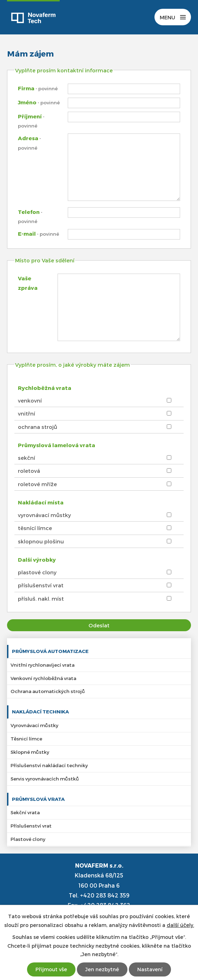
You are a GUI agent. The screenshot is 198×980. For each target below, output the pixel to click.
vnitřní (27, 413)
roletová (29, 471)
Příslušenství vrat (31, 826)
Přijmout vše (51, 969)
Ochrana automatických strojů (48, 691)
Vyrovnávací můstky (34, 725)
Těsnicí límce (26, 739)
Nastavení (150, 969)
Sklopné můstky (30, 752)
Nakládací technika (40, 711)
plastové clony (37, 572)
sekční (27, 458)
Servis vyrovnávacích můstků (45, 779)
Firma (38, 88)
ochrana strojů (38, 427)
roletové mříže (37, 484)
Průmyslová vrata (38, 799)
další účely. (180, 925)
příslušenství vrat (41, 585)
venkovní (30, 400)
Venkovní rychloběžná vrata (43, 678)
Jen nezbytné (102, 969)
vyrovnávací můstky (44, 515)
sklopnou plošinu (41, 541)
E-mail (38, 234)
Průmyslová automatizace (50, 651)
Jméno (39, 102)
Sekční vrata (25, 812)
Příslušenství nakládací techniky (49, 765)
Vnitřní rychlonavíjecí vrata (42, 665)
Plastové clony (28, 839)
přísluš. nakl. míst (41, 599)
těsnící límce (35, 528)
